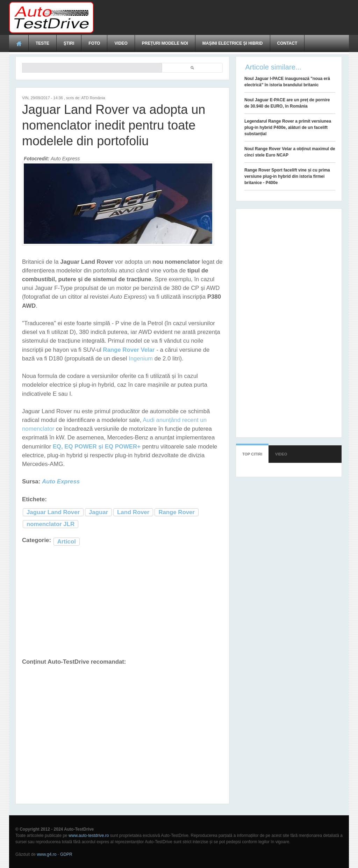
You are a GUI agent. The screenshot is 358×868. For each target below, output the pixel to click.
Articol (67, 542)
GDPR (66, 854)
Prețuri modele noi (165, 43)
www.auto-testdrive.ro (89, 836)
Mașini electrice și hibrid (233, 43)
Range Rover (177, 512)
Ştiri (69, 43)
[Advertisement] (222, 17)
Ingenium (141, 359)
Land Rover (133, 512)
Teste (42, 43)
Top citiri (252, 454)
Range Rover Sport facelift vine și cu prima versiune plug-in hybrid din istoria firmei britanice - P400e (287, 176)
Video (121, 43)
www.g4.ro (46, 854)
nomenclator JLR (51, 524)
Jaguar (98, 512)
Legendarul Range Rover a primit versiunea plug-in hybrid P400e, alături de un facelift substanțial (288, 127)
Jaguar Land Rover (53, 512)
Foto (94, 43)
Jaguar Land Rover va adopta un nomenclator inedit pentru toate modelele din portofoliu (114, 125)
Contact (287, 43)
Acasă (19, 43)
